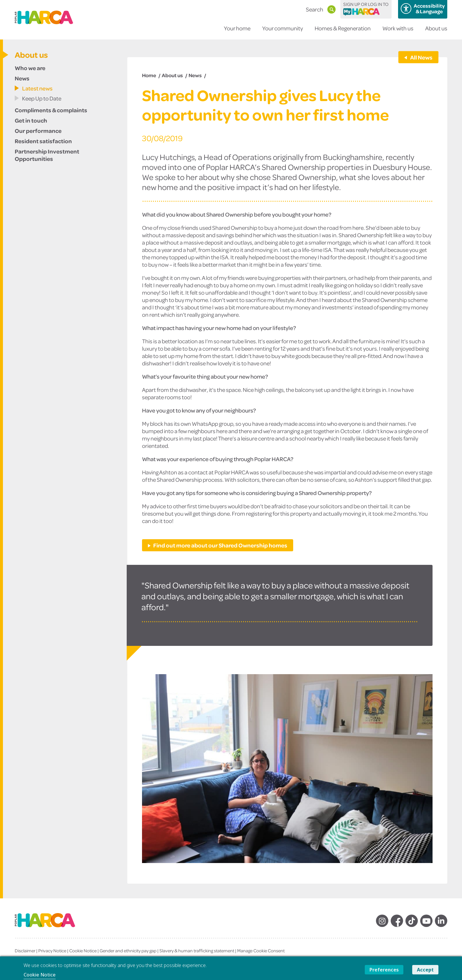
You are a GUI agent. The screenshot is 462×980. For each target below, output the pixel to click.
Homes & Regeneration (343, 32)
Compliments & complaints (51, 110)
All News (421, 57)
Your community (283, 32)
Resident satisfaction (43, 141)
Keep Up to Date (42, 98)
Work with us (398, 32)
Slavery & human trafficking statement (197, 951)
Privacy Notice (52, 951)
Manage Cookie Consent (261, 951)
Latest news (37, 88)
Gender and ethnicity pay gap (128, 951)
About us (436, 32)
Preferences (384, 970)
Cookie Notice (83, 951)
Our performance (38, 131)
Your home (237, 32)
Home (149, 75)
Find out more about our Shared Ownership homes (220, 545)
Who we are (30, 68)
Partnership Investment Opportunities (47, 155)
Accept (425, 970)
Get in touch (31, 120)
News (22, 78)
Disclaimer (25, 951)
